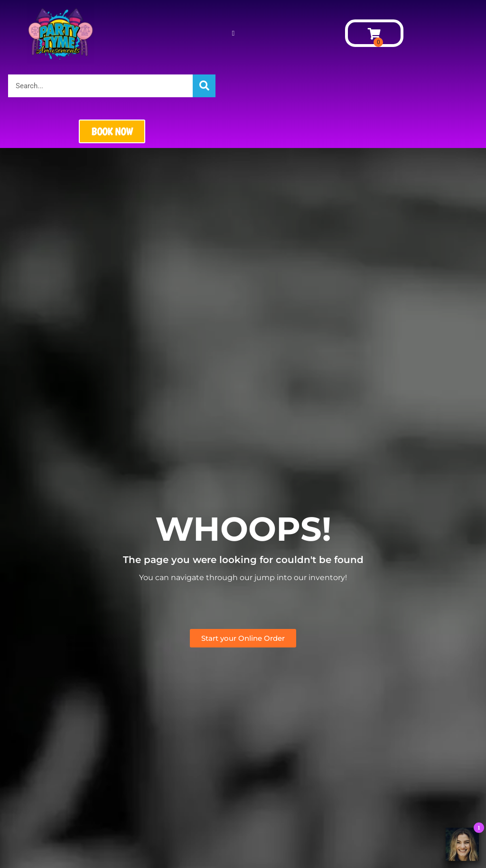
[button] (233, 33)
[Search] (204, 86)
